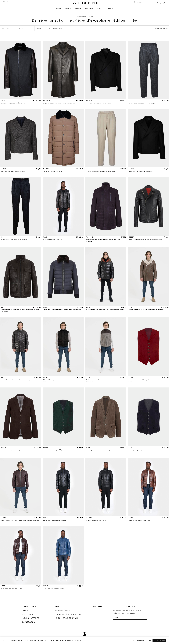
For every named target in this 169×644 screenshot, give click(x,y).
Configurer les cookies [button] (142, 640)
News (99, 9)
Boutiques (89, 9)
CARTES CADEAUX (29, 622)
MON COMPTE (28, 614)
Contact (109, 9)
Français (5, 2)
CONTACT (26, 610)
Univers (78, 9)
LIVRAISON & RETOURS (30, 618)
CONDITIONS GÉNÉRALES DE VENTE (68, 614)
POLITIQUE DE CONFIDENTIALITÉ (66, 618)
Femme (59, 9)
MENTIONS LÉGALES (62, 610)
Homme (68, 9)
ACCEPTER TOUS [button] (159, 640)
